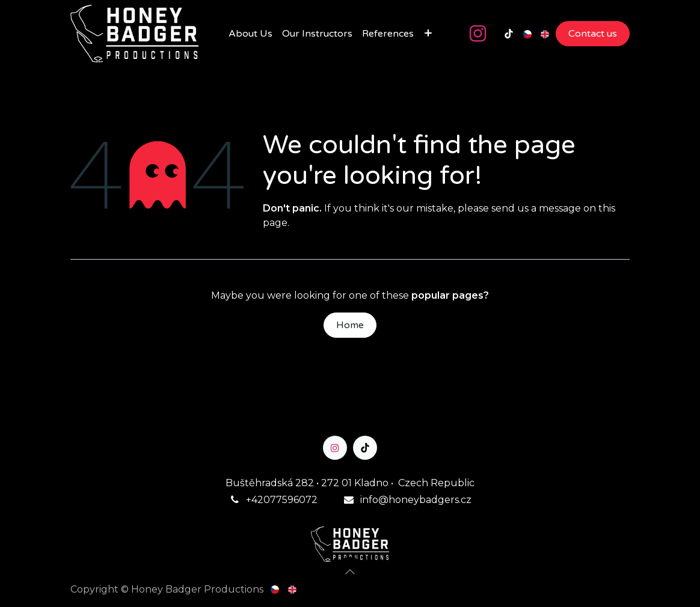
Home (350, 325)
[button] (350, 572)
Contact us (593, 34)
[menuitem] (250, 34)
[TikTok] (509, 34)
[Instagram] (477, 34)
